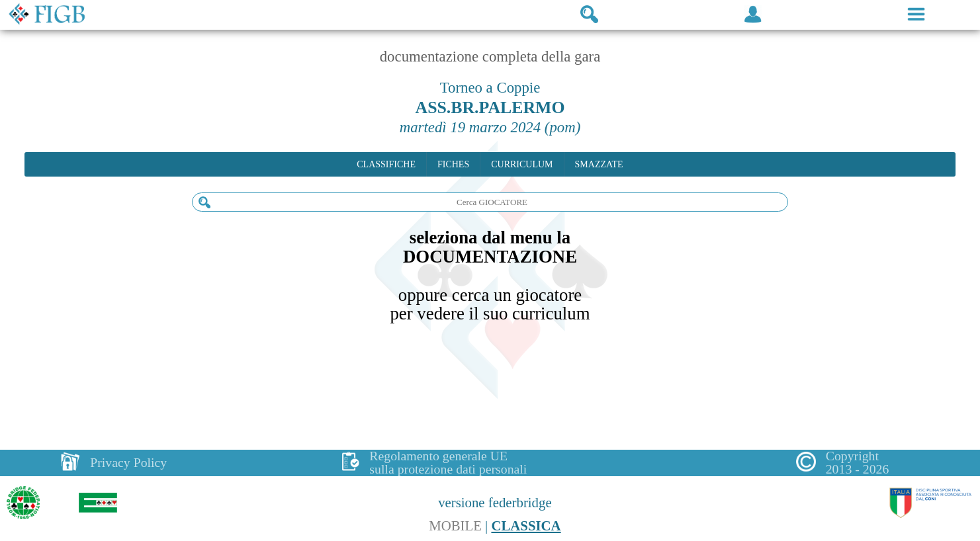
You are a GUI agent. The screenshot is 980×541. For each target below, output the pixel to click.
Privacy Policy (128, 462)
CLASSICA (526, 526)
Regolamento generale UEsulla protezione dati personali (448, 463)
